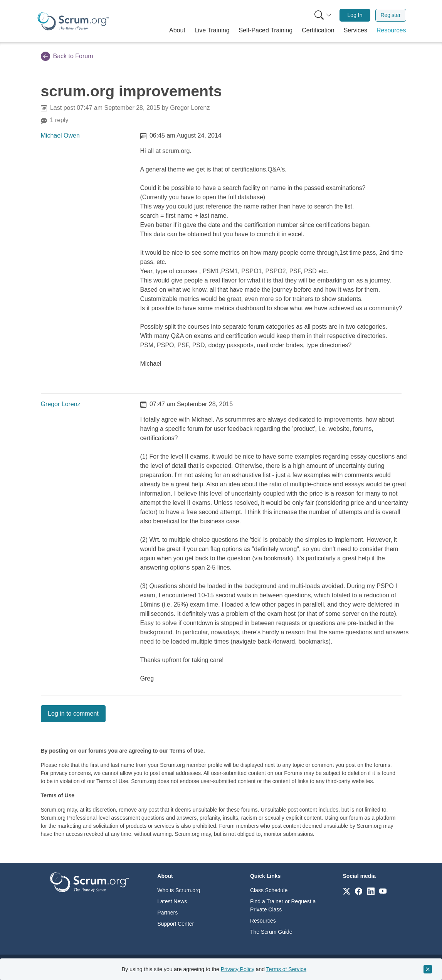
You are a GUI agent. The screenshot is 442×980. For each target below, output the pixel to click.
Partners (167, 913)
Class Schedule (269, 890)
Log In (355, 15)
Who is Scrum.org (179, 890)
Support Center (176, 924)
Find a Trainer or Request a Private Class (283, 905)
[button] (177, 30)
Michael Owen (60, 135)
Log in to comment (73, 714)
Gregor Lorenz (61, 404)
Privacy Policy (238, 969)
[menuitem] (322, 15)
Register (390, 15)
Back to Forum (67, 56)
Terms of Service (286, 969)
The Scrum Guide (271, 932)
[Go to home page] (89, 882)
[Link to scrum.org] (347, 891)
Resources (263, 921)
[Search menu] (323, 15)
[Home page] (73, 21)
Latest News (172, 901)
